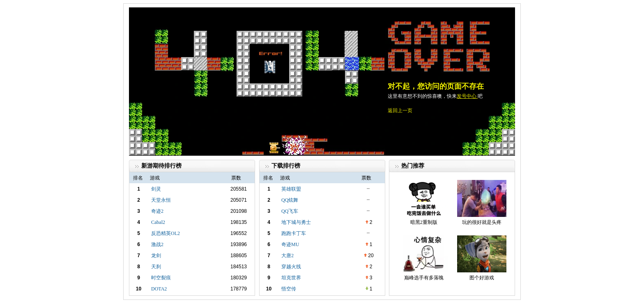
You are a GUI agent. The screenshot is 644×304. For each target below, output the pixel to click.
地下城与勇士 (296, 222)
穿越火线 (291, 267)
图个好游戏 (482, 278)
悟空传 (289, 289)
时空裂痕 (161, 278)
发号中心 (467, 96)
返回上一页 (400, 111)
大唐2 (287, 256)
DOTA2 (159, 289)
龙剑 (156, 256)
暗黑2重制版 (424, 222)
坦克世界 (291, 278)
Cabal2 (158, 222)
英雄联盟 (291, 189)
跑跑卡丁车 (294, 233)
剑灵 (156, 189)
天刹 (156, 267)
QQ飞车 (290, 211)
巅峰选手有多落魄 (424, 278)
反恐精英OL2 (166, 233)
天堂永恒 (161, 200)
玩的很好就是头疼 (482, 222)
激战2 (157, 244)
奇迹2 (157, 211)
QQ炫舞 (290, 200)
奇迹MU (290, 244)
